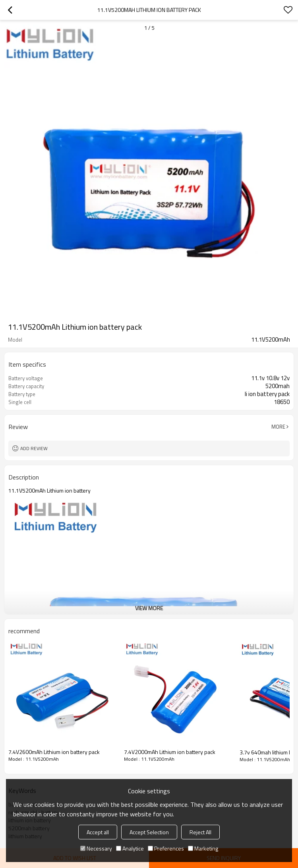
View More (149, 608)
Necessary (96, 848)
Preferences (166, 848)
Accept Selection (149, 832)
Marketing (203, 848)
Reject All (200, 832)
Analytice (130, 848)
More (278, 427)
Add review (34, 448)
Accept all (98, 832)
